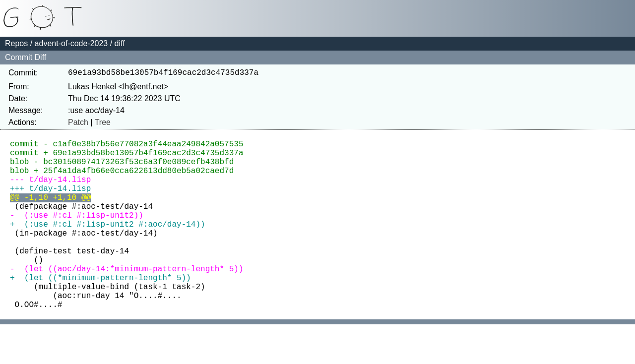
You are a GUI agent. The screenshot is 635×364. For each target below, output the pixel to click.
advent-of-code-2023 (71, 43)
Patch (78, 124)
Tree (103, 124)
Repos (16, 43)
